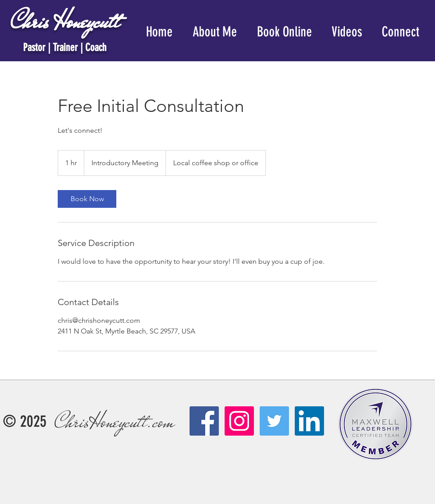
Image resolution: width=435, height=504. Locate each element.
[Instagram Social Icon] (239, 421)
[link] (87, 199)
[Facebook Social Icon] (204, 421)
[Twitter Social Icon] (274, 421)
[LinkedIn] (309, 421)
